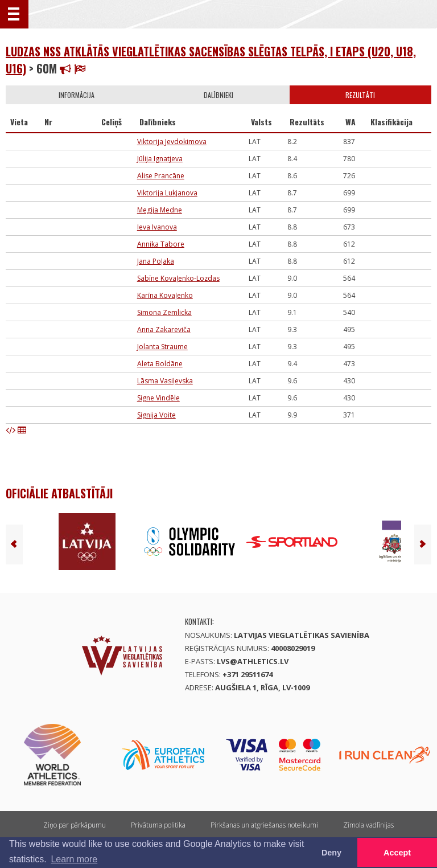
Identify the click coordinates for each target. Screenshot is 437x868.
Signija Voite (156, 415)
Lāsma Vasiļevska (165, 381)
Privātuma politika (158, 825)
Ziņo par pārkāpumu (75, 825)
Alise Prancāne (161, 176)
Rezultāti (360, 95)
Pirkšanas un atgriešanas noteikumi (264, 825)
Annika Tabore (161, 244)
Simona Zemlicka (164, 312)
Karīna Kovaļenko (165, 295)
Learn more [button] (74, 859)
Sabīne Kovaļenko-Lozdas (178, 278)
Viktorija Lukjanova (167, 193)
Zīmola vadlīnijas (368, 825)
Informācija (77, 95)
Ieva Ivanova (157, 227)
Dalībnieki (218, 95)
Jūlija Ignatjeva (160, 159)
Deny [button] (331, 853)
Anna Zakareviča (164, 329)
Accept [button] (397, 853)
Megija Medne (160, 210)
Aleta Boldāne (160, 364)
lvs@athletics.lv (253, 661)
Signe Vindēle (158, 398)
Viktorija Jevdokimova (172, 142)
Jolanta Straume (162, 347)
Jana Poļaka (156, 261)
